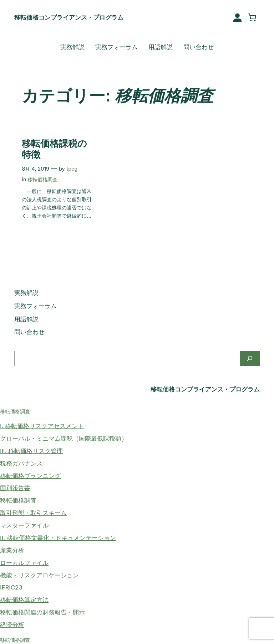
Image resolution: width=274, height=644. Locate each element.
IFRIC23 (11, 587)
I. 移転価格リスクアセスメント (42, 426)
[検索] (250, 359)
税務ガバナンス (21, 463)
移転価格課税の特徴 (54, 149)
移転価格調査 (42, 179)
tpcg (72, 169)
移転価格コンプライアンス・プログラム (69, 17)
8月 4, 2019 (35, 169)
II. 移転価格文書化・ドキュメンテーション (58, 538)
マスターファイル (24, 525)
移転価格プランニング (30, 476)
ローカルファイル (24, 563)
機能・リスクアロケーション (39, 575)
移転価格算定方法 (24, 600)
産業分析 (12, 550)
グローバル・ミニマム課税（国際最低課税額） (64, 438)
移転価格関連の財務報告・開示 (42, 612)
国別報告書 (15, 488)
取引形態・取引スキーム (33, 513)
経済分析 (12, 625)
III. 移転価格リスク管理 (31, 451)
